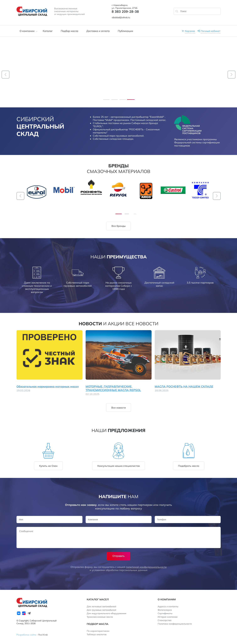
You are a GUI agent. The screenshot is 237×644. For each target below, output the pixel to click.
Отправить (118, 556)
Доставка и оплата (98, 31)
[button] (5, 75)
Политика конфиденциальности (175, 624)
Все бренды (119, 226)
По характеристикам (98, 631)
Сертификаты (165, 613)
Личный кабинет (211, 31)
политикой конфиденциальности (146, 567)
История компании (168, 617)
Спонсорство (165, 620)
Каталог (48, 31)
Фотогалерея (165, 610)
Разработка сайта (26, 635)
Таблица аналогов (97, 634)
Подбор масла (69, 31)
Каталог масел (98, 599)
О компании (27, 31)
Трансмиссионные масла (100, 617)
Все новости (142, 324)
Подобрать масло (189, 466)
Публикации (125, 31)
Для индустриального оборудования (106, 613)
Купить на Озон (48, 466)
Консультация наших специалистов (119, 466)
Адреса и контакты (168, 606)
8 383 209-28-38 (125, 11)
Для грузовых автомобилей (101, 610)
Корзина (190, 31)
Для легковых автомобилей (101, 606)
